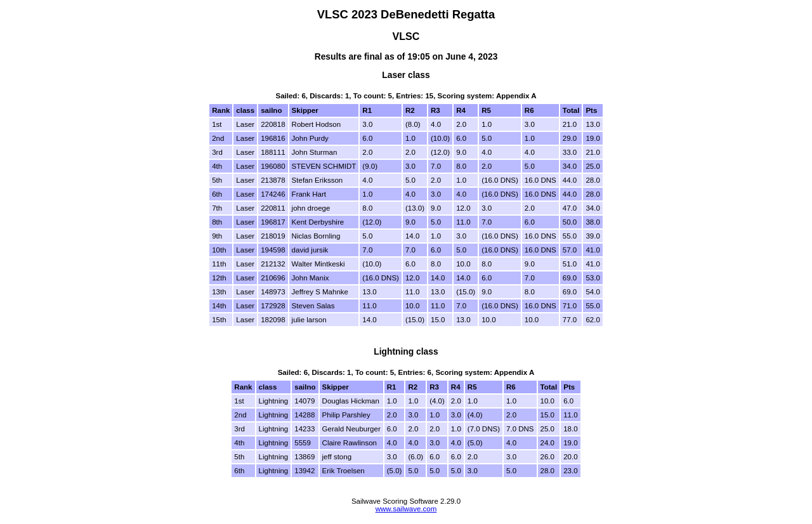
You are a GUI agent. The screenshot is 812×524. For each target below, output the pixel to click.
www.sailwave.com (406, 509)
